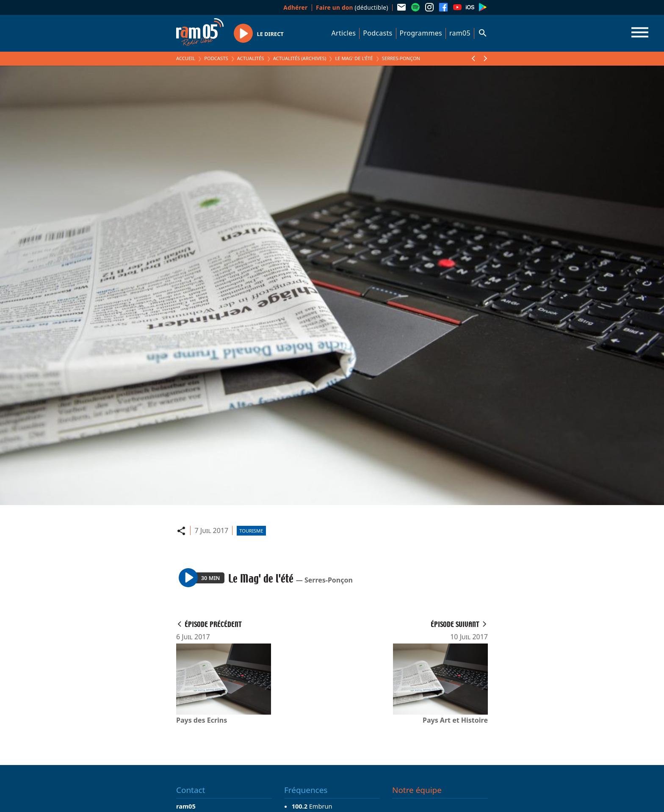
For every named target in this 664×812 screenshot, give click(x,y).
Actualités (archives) (300, 58)
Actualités (251, 58)
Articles (344, 33)
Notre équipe (417, 790)
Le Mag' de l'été (354, 58)
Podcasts (378, 33)
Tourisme (251, 531)
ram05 (460, 33)
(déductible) (352, 7)
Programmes (421, 33)
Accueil (186, 58)
